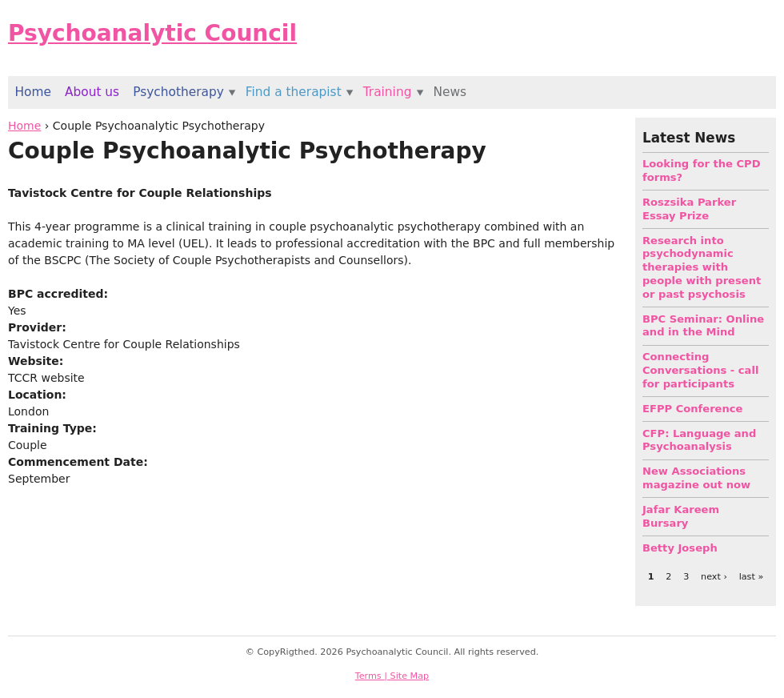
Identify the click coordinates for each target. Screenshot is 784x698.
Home (24, 126)
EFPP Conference (692, 409)
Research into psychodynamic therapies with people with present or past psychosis (702, 267)
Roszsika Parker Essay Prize (689, 209)
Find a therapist (294, 92)
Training (388, 92)
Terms (370, 676)
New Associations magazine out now (696, 478)
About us (92, 92)
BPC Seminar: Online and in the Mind (703, 326)
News (450, 92)
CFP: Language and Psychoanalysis (699, 440)
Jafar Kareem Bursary (681, 516)
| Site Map (406, 676)
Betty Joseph (680, 548)
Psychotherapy (178, 92)
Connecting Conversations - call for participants (700, 370)
